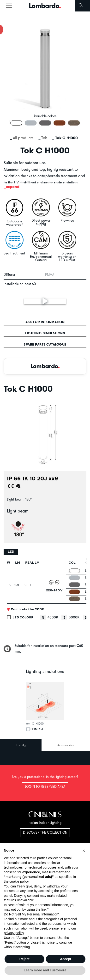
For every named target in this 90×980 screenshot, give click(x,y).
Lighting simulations (45, 333)
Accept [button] (66, 959)
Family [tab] (21, 745)
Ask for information (45, 322)
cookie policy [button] (19, 881)
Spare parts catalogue (45, 344)
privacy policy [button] (14, 933)
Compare (37, 729)
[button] (84, 851)
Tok (44, 138)
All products (23, 138)
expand (13, 187)
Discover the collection (45, 832)
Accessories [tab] (66, 745)
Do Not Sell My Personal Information (31, 914)
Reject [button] (24, 959)
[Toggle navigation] (9, 6)
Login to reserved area (45, 787)
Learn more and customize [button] (45, 970)
